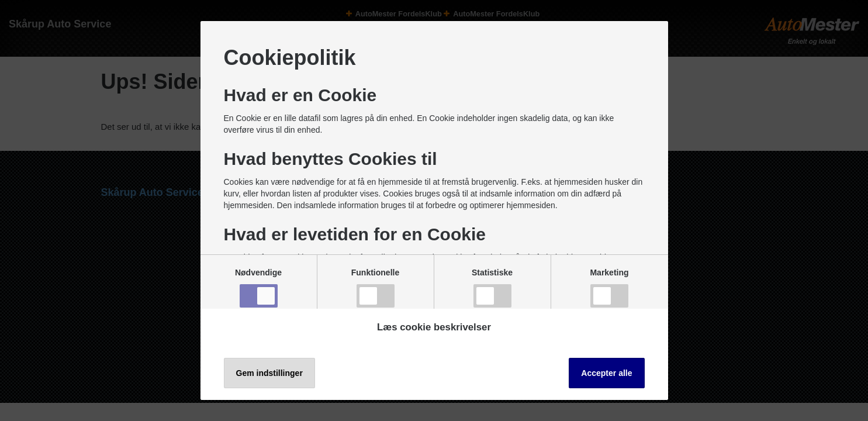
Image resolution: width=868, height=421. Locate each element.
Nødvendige (258, 288)
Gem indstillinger (269, 373)
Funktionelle (375, 288)
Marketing (609, 288)
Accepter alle (606, 373)
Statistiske (492, 288)
